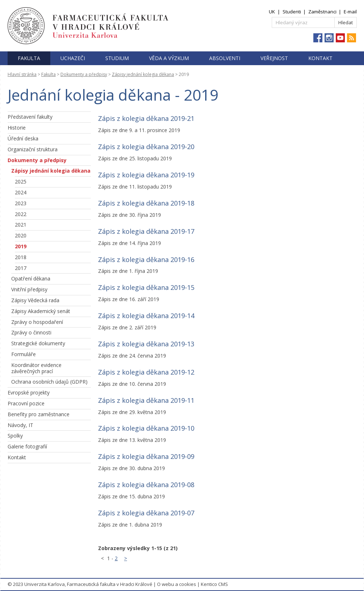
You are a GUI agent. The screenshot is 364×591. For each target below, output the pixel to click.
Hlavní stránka (22, 74)
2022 (21, 214)
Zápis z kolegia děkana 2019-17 (146, 231)
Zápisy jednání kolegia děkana (143, 74)
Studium (117, 58)
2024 (21, 192)
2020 (21, 235)
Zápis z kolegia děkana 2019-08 (146, 485)
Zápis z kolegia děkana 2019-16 (146, 259)
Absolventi (225, 58)
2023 (21, 203)
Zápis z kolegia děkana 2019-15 (146, 287)
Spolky (15, 436)
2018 (21, 257)
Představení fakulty (30, 117)
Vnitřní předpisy (29, 289)
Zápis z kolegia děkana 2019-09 (146, 456)
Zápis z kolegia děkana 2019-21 (146, 118)
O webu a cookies (177, 584)
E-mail (350, 12)
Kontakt (320, 58)
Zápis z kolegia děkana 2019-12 (146, 372)
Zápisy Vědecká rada (35, 300)
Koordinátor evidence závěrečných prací (36, 368)
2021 (21, 225)
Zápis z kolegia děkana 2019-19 (146, 175)
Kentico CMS (214, 584)
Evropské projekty (29, 392)
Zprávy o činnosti (31, 332)
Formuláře (24, 354)
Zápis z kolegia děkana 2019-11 (146, 400)
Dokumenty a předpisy (84, 74)
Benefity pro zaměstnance (39, 414)
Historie (17, 128)
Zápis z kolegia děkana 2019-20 (146, 147)
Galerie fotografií (27, 446)
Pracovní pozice (26, 403)
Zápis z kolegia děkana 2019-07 (146, 513)
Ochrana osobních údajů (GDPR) (49, 382)
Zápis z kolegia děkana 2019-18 (146, 203)
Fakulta (29, 58)
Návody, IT (20, 425)
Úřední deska (23, 138)
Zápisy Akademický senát (41, 311)
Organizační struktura (33, 149)
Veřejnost (274, 58)
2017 (21, 268)
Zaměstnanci (322, 12)
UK (272, 12)
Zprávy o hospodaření (37, 322)
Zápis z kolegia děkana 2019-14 (146, 316)
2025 (21, 181)
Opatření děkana (31, 278)
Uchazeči (73, 58)
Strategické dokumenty (38, 343)
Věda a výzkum (169, 58)
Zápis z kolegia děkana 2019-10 (146, 428)
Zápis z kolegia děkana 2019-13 (146, 344)
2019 (21, 246)
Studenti (292, 12)
